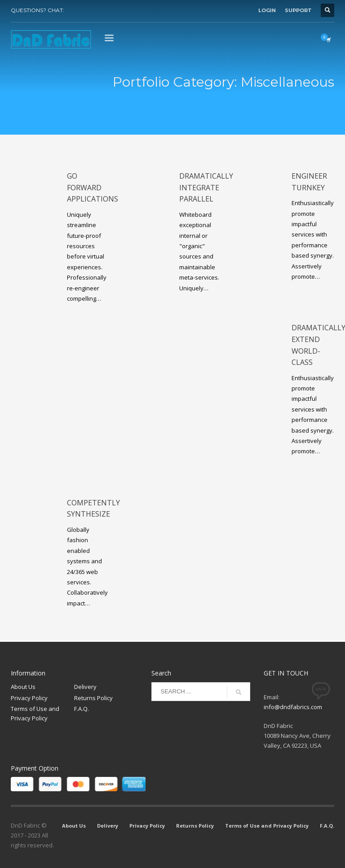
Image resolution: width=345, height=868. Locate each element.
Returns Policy (93, 698)
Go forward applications (93, 187)
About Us (23, 687)
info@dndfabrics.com (293, 707)
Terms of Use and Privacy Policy (35, 713)
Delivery (85, 687)
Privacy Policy (29, 698)
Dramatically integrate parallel (206, 187)
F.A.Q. (82, 709)
